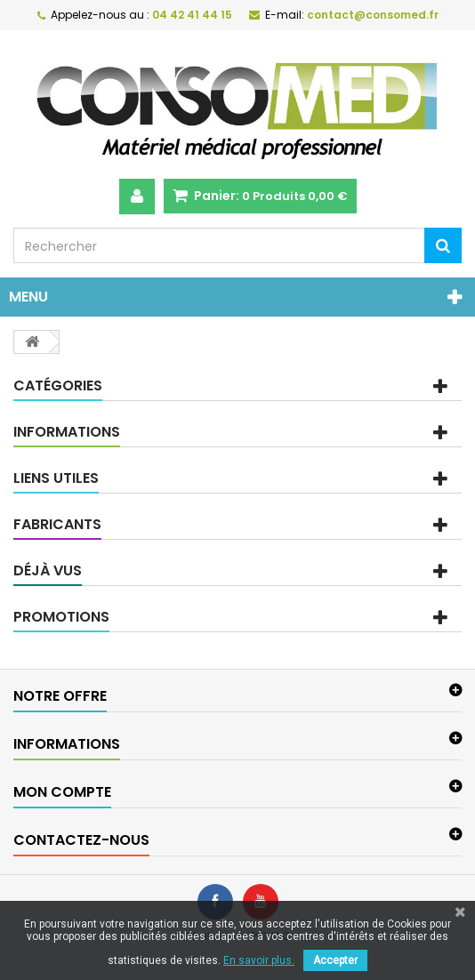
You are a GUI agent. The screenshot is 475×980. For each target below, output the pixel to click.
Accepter (335, 960)
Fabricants (57, 524)
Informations (67, 432)
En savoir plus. (259, 960)
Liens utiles (56, 478)
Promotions (61, 617)
